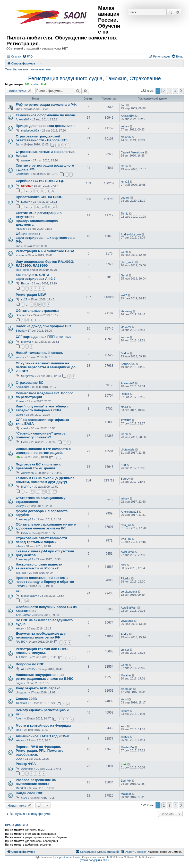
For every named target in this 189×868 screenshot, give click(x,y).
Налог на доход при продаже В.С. (44, 326)
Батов (25, 283)
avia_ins (126, 525)
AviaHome (127, 552)
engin (19, 683)
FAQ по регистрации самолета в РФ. (46, 105)
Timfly (124, 214)
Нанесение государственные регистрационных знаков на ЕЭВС (45, 677)
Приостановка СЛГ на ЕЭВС (39, 197)
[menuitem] (28, 56)
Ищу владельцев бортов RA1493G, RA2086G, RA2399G (45, 264)
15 (43, 491)
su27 (24, 299)
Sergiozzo (27, 376)
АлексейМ (22, 119)
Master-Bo (127, 747)
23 (43, 207)
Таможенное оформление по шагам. (46, 115)
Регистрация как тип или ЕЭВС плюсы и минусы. (42, 651)
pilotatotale (128, 449)
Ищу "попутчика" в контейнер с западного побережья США (42, 408)
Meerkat (21, 788)
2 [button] (164, 91)
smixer (35, 84)
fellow (19, 546)
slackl (19, 415)
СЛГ (19, 591)
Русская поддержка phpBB (94, 860)
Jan (18, 109)
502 (27, 84)
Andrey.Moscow (131, 234)
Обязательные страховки (37, 311)
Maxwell (26, 342)
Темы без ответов (17, 69)
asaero (25, 160)
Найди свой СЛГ (29, 793)
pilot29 (125, 737)
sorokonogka (129, 592)
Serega (26, 186)
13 (53, 191)
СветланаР (23, 174)
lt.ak (44, 84)
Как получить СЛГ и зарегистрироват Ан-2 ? (36, 277)
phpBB (110, 857)
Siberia (20, 331)
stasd (24, 428)
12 (47, 191)
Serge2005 (128, 364)
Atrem (19, 718)
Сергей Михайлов (132, 152)
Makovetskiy (29, 596)
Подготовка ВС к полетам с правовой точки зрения (38, 466)
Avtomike (27, 769)
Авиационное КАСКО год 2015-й (42, 736)
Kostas (20, 255)
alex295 (126, 137)
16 (49, 491)
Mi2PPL (26, 487)
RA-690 (20, 642)
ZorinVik (126, 781)
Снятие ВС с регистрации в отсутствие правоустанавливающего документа (39, 219)
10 (37, 191)
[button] (181, 91)
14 (38, 491)
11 (42, 191)
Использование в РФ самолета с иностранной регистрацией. (43, 451)
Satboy (125, 479)
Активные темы (41, 69)
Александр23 (24, 519)
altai (123, 565)
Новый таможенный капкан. (39, 353)
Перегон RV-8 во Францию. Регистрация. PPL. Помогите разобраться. (40, 751)
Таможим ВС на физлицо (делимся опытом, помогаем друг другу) (45, 480)
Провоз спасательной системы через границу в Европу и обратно (45, 580)
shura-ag (126, 311)
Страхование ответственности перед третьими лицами (41, 540)
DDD (19, 759)
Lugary (25, 202)
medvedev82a (30, 130)
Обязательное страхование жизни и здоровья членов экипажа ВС (46, 526)
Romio (20, 401)
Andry (124, 634)
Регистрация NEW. (31, 295)
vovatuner (127, 621)
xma (18, 730)
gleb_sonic (23, 270)
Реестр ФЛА (26, 764)
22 (38, 207)
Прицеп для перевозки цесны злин (45, 126)
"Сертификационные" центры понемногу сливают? (41, 435)
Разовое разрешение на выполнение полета (36, 782)
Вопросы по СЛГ (30, 664)
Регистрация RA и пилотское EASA (45, 251)
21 (32, 207)
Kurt (123, 465)
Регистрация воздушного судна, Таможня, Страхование (94, 78)
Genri (124, 166)
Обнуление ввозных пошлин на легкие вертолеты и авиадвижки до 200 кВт (46, 367)
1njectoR (21, 703)
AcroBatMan (24, 615)
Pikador (20, 586)
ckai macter (23, 315)
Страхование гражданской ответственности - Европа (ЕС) (42, 138)
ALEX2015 (23, 657)
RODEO (126, 420)
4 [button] (175, 91)
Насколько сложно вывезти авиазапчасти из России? (39, 566)
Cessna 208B (26, 699)
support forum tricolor (68, 857)
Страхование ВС (29, 383)
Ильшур (126, 327)
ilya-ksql (21, 573)
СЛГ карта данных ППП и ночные (44, 337)
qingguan (22, 692)
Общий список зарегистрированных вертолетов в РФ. (45, 238)
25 (54, 207)
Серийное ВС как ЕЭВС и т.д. (40, 181)
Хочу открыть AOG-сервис (38, 688)
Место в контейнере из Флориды (43, 726)
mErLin (20, 229)
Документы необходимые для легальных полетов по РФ (41, 635)
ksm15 (125, 182)
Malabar (126, 675)
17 (54, 491)
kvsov (25, 533)
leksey (125, 126)
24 (49, 207)
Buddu (125, 353)
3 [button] (170, 91)
